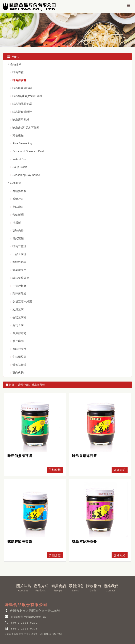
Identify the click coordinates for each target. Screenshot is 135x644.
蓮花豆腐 (18, 325)
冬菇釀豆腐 (19, 357)
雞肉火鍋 (18, 373)
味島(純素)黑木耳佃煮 (26, 128)
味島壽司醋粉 (21, 120)
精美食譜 (16, 183)
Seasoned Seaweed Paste (29, 151)
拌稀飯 (17, 223)
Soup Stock (20, 167)
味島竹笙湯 (19, 246)
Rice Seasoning (22, 143)
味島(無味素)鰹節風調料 (27, 96)
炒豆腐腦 (18, 341)
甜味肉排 (18, 230)
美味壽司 (18, 207)
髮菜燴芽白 (19, 270)
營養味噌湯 (19, 365)
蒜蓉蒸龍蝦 (19, 294)
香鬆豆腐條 (19, 317)
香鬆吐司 (18, 199)
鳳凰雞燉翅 (19, 333)
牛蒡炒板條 (19, 286)
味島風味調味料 (22, 88)
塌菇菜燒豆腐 (21, 278)
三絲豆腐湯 (19, 254)
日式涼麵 (18, 238)
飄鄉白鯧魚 (19, 262)
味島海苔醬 (19, 80)
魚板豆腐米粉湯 (22, 302)
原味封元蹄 (19, 349)
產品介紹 (16, 64)
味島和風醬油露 (22, 104)
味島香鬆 (18, 72)
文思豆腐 (18, 309)
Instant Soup (20, 159)
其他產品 (18, 135)
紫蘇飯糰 (18, 215)
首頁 (10, 385)
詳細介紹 (55, 470)
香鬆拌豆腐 (19, 191)
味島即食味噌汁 (22, 112)
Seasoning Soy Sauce (26, 175)
